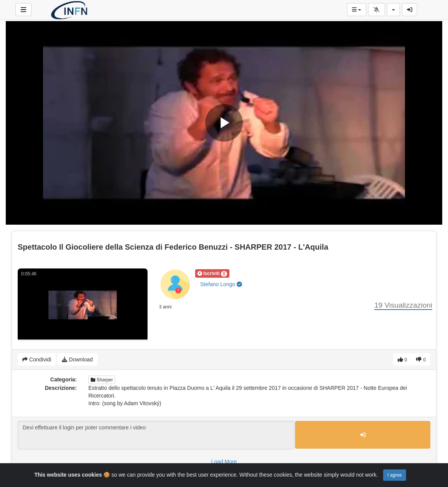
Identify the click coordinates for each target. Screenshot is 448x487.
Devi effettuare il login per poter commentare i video (156, 435)
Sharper (102, 380)
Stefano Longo (221, 284)
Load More (224, 462)
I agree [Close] (394, 475)
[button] (212, 273)
